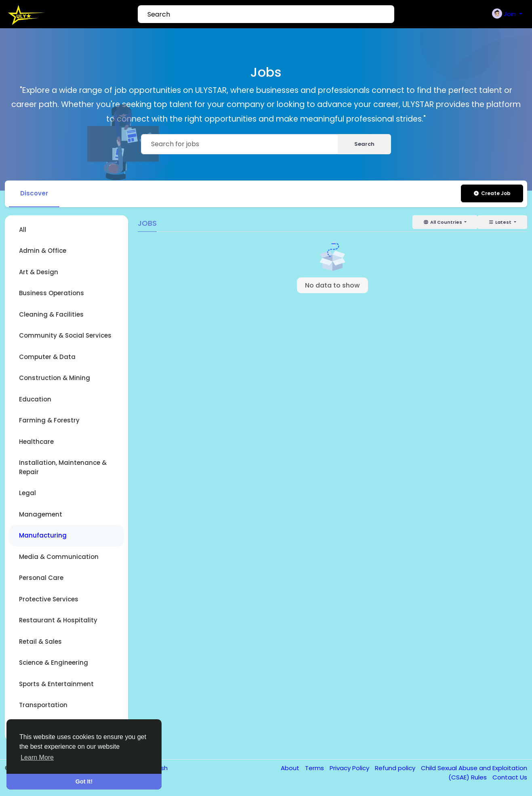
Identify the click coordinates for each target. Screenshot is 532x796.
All (23, 230)
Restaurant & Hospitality (58, 620)
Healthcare (36, 442)
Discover (34, 193)
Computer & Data (47, 357)
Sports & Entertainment (56, 684)
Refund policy (396, 768)
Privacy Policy (350, 768)
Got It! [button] (84, 781)
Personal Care (41, 578)
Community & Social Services (65, 335)
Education (35, 399)
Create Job (492, 193)
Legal (27, 493)
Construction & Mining (55, 378)
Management (41, 514)
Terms (315, 768)
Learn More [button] (37, 757)
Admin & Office (43, 251)
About (291, 768)
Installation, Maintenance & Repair (63, 467)
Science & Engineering (54, 663)
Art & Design (39, 272)
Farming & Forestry (49, 420)
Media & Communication (59, 557)
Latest (500, 222)
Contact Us (510, 777)
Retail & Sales (40, 642)
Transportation (43, 705)
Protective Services (49, 599)
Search (364, 144)
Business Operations (52, 293)
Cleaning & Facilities (51, 314)
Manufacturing (43, 535)
